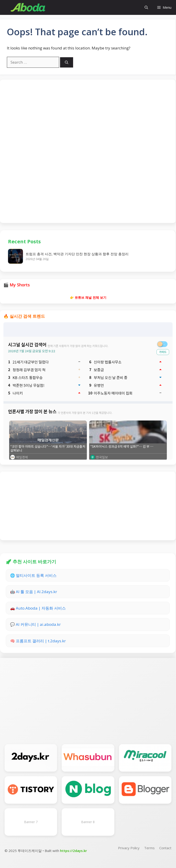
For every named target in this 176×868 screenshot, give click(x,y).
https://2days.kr (73, 851)
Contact (165, 848)
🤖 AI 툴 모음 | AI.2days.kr (34, 592)
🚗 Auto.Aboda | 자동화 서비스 (38, 608)
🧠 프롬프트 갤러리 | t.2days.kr (38, 641)
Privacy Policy (129, 848)
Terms (149, 848)
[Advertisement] (88, 151)
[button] (146, 7)
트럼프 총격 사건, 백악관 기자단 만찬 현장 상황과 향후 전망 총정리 (77, 254)
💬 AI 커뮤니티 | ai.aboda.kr (35, 624)
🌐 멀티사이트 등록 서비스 (33, 575)
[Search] (67, 62)
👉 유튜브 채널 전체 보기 (88, 297)
